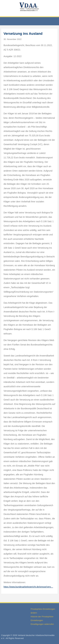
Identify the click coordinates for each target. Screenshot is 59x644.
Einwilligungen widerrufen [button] (42, 624)
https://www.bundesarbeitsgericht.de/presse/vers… (28, 587)
